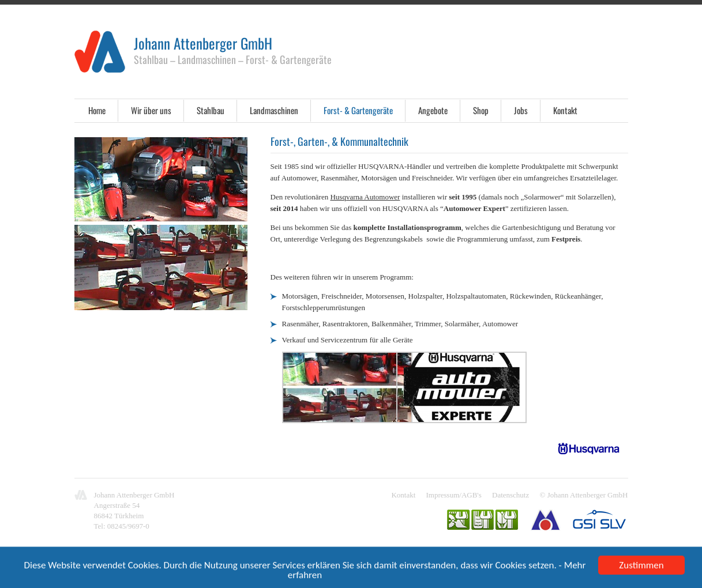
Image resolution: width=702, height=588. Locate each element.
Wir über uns (151, 110)
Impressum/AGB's (454, 495)
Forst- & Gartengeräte (358, 110)
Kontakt (565, 110)
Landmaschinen (274, 110)
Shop (481, 110)
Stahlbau (211, 110)
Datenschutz (510, 495)
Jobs (521, 110)
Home (97, 110)
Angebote (433, 110)
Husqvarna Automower (365, 197)
